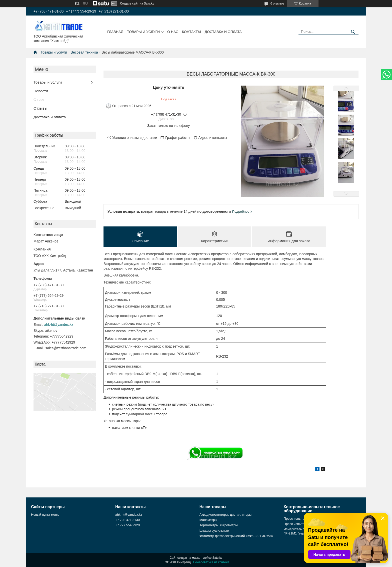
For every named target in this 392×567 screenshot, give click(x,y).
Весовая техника (84, 52)
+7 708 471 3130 (127, 520)
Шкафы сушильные (214, 531)
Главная (115, 32)
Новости (41, 91)
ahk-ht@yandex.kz (59, 325)
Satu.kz (217, 558)
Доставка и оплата (223, 32)
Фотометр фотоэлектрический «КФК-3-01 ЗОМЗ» (236, 536)
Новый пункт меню (45, 515)
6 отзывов (277, 4)
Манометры (208, 520)
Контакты (191, 32)
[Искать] (353, 32)
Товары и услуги (143, 32)
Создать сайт (129, 4)
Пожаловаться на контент (211, 562)
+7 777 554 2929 (127, 525)
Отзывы (40, 108)
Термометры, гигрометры (219, 525)
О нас (173, 32)
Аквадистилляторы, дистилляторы (225, 515)
